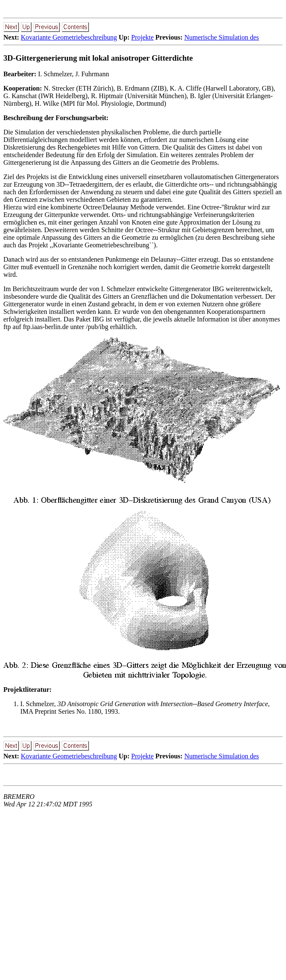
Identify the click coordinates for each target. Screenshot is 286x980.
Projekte (142, 37)
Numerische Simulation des (222, 37)
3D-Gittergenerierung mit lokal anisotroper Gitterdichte (98, 58)
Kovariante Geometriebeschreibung (69, 37)
